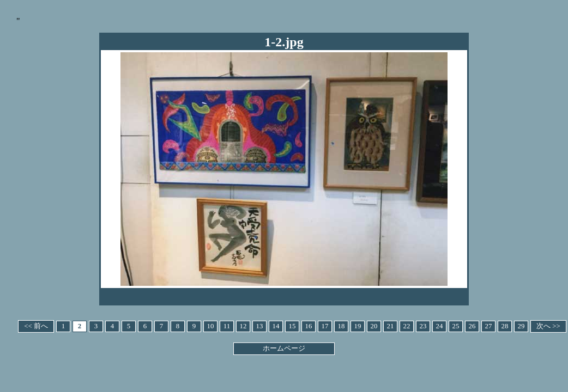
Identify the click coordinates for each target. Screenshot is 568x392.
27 (489, 326)
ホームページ (284, 348)
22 (407, 326)
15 (292, 326)
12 (243, 326)
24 (440, 326)
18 (342, 326)
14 (276, 326)
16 (309, 326)
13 (260, 326)
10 (211, 326)
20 (374, 326)
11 (227, 326)
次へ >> (548, 326)
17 (325, 326)
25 (456, 326)
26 (472, 326)
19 (358, 326)
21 (391, 326)
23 (423, 326)
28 (505, 326)
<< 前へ (36, 326)
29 (521, 326)
